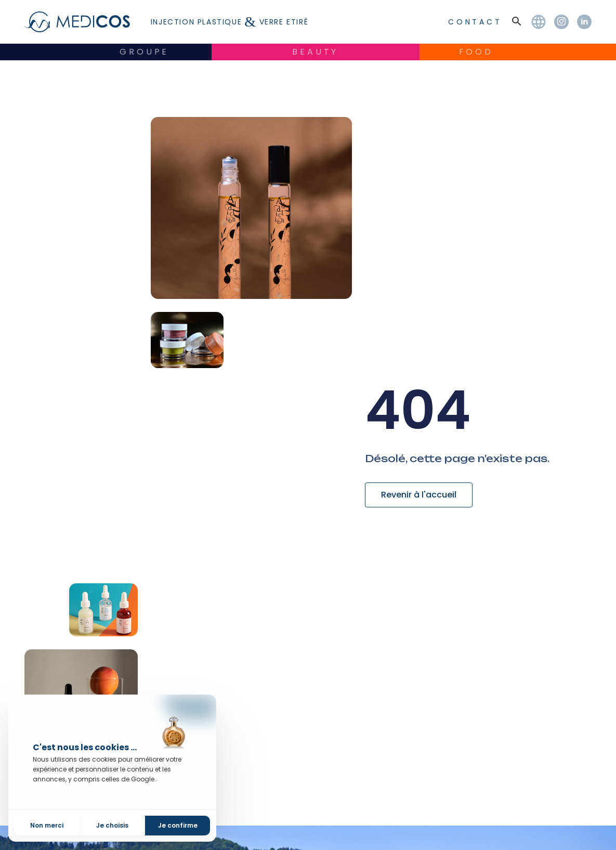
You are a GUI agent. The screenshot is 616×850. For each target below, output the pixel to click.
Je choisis (112, 825)
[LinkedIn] (584, 22)
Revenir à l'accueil (419, 495)
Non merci (47, 825)
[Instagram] (561, 22)
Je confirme (178, 825)
